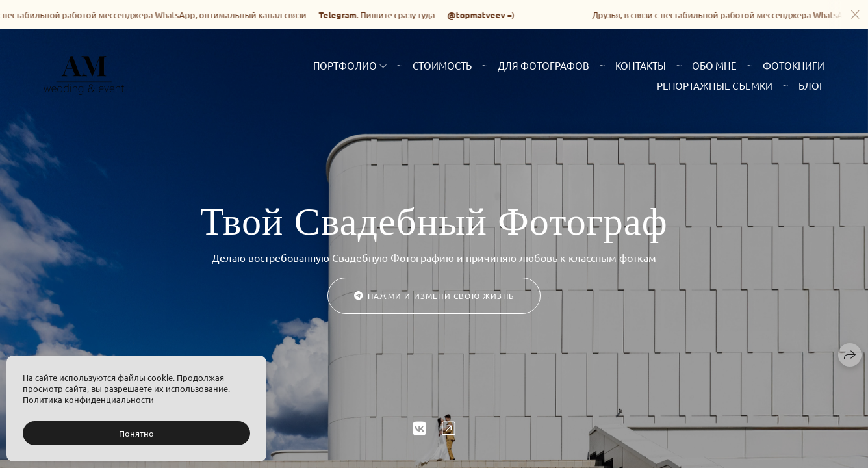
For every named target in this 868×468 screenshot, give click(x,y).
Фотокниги (794, 65)
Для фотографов (543, 65)
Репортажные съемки (715, 85)
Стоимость (442, 65)
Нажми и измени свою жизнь (434, 296)
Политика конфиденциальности (88, 399)
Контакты (641, 65)
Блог (811, 85)
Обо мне (714, 65)
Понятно (136, 433)
